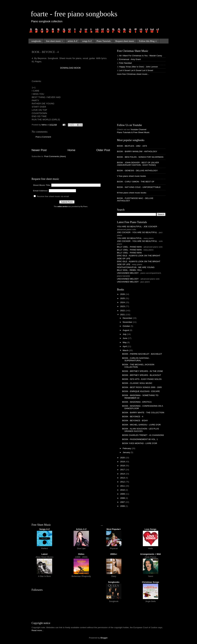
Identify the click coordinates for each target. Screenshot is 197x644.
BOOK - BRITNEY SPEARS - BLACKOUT (142, 375)
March (126, 350)
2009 (123, 494)
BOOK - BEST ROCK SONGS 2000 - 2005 (142, 387)
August (126, 330)
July (125, 334)
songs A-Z (87, 41)
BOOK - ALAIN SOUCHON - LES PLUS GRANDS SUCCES (141, 430)
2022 (123, 311)
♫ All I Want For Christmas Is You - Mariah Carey (139, 56)
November (128, 322)
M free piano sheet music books (132, 193)
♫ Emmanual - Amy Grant (129, 59)
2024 (123, 302)
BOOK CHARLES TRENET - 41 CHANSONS (143, 435)
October (127, 326)
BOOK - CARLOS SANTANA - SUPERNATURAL (136, 359)
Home (71, 150)
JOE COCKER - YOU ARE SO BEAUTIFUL (137, 232)
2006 (123, 506)
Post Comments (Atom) (55, 156)
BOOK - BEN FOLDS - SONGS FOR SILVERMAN (140, 157)
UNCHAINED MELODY (128, 273)
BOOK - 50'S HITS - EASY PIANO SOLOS (142, 379)
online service (63, 207)
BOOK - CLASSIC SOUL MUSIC (137, 383)
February (127, 448)
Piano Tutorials (104, 41)
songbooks (36, 41)
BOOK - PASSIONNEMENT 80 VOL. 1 (140, 439)
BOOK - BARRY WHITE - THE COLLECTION (143, 413)
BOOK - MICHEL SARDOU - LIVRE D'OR (141, 425)
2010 (123, 490)
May (125, 342)
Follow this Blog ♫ (148, 41)
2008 (123, 498)
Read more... (38, 630)
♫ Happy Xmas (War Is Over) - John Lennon (137, 67)
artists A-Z (73, 41)
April (125, 346)
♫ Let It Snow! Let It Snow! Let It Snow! (135, 70)
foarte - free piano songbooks (74, 14)
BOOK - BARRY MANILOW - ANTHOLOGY (137, 151)
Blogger (104, 638)
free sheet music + (54, 41)
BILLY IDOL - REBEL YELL (130, 270)
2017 (123, 470)
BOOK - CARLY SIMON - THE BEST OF (136, 182)
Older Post (103, 150)
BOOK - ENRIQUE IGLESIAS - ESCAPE (141, 391)
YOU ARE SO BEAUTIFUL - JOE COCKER (137, 227)
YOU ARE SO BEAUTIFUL (129, 238)
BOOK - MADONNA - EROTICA (137, 402)
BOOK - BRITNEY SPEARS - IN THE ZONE (143, 371)
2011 (123, 486)
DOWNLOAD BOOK (70, 68)
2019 (123, 462)
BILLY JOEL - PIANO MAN (129, 247)
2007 (123, 502)
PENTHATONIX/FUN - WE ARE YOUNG (136, 267)
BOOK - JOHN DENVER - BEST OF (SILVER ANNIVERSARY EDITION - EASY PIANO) (138, 164)
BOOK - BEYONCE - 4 (133, 417)
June (125, 338)
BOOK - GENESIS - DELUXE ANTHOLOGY (137, 171)
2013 (123, 478)
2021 (123, 315)
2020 (123, 458)
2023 (123, 306)
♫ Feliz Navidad (124, 63)
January (127, 452)
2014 (123, 474)
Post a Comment (43, 137)
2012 (123, 482)
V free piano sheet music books (131, 176)
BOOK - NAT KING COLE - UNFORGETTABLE (139, 187)
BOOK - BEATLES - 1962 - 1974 (132, 146)
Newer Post (39, 150)
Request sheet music (125, 41)
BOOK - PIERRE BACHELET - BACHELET (142, 354)
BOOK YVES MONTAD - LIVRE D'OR (140, 443)
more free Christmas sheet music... (133, 74)
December (128, 318)
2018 (123, 466)
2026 (123, 294)
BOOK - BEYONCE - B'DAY (135, 421)
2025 (123, 298)
